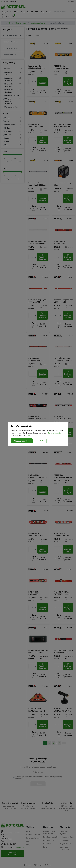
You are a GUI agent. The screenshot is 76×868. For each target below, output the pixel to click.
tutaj (29, 435)
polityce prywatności (54, 433)
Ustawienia (40, 441)
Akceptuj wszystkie (22, 441)
